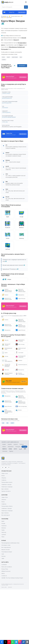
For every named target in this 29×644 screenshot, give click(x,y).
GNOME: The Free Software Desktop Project (12, 630)
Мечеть (5, 362)
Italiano (4, 498)
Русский (24, 498)
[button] (14, 93)
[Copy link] (24, 642)
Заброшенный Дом (21, 370)
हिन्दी (25, 501)
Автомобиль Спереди (20, 362)
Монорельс (20, 391)
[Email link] (27, 642)
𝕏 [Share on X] (5, 642)
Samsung (4, 584)
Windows (4, 580)
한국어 (15, 501)
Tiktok (3, 589)
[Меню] (26, 2)
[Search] (26, 7)
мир (21, 57)
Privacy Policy (5, 621)
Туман (5, 374)
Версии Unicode (6, 601)
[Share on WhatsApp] (13, 642)
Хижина (19, 382)
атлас (3, 57)
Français (22, 496)
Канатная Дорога (21, 386)
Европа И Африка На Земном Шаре (21, 290)
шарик (12, 459)
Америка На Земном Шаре (7, 299)
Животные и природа (7, 539)
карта (8, 57)
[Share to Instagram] (20, 642)
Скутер (5, 378)
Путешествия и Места (7, 558)
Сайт (3, 606)
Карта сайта (4, 639)
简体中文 (5, 501)
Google (3, 575)
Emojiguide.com (5, 16)
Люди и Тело (5, 549)
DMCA (3, 625)
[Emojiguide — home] (7, 2)
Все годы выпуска (6, 599)
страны (4, 60)
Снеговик (19, 374)
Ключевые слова (6, 597)
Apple (3, 573)
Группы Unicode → (6, 543)
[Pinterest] (9, 519)
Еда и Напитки (5, 565)
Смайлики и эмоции (6, 536)
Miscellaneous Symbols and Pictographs (12, 127)
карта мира (15, 57)
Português (18, 498)
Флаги (3, 527)
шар (3, 459)
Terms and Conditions (7, 619)
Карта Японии (20, 299)
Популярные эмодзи (7, 604)
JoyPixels (4, 586)
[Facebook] (3, 519)
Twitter (3, 582)
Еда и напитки (5, 541)
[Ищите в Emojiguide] (13, 7)
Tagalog (11, 503)
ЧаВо (3, 610)
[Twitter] (6, 519)
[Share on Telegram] (16, 642)
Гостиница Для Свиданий (21, 378)
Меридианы (20, 295)
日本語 (10, 501)
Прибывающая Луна (7, 370)
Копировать (22, 66)
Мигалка (5, 391)
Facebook (4, 577)
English (4, 496)
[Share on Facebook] (2, 642)
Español (10, 496)
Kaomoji (3, 608)
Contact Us (4, 627)
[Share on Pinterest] (9, 642)
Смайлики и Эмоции (7, 560)
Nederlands (11, 498)
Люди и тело (5, 525)
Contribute (4, 616)
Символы (4, 532)
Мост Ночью (20, 366)
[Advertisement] (14, 317)
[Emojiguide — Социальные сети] (3, 510)
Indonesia (5, 503)
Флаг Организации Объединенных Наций (7, 448)
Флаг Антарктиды (21, 443)
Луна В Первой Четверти (7, 395)
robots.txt (10, 639)
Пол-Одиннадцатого (7, 382)
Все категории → (6, 567)
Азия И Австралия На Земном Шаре (7, 290)
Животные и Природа (7, 562)
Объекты (4, 530)
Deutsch (16, 496)
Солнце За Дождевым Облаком (6, 387)
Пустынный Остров (6, 366)
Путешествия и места (16, 16)
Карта (2, 18)
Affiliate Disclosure (6, 623)
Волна (19, 447)
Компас (5, 295)
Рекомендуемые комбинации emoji (10, 595)
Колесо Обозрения (20, 395)
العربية (20, 501)
